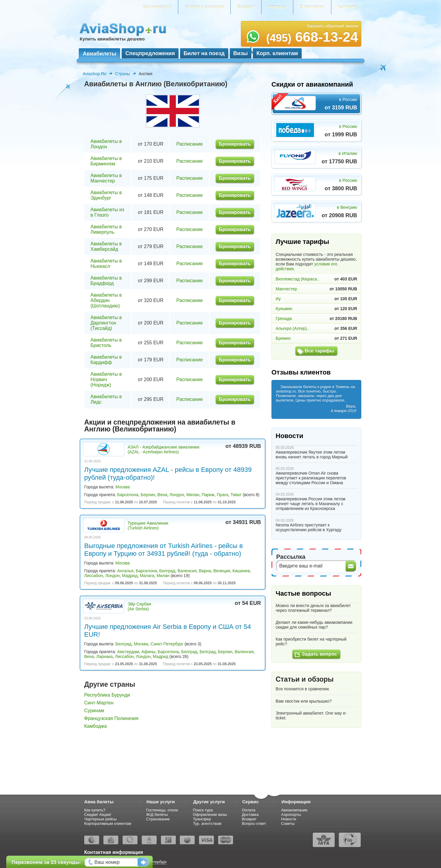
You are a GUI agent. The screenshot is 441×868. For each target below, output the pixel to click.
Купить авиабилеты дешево (112, 39)
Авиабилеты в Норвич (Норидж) (106, 379)
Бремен (283, 338)
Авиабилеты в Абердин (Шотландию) (106, 300)
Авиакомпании (294, 810)
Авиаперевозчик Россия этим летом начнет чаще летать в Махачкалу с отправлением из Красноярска (311, 504)
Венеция (222, 571)
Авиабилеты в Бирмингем (106, 161)
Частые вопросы (303, 593)
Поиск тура (203, 810)
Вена (162, 495)
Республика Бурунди (107, 695)
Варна (205, 571)
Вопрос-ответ (254, 824)
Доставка (250, 815)
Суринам (94, 711)
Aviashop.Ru (95, 74)
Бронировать (235, 144)
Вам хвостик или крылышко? (304, 701)
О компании (312, 7)
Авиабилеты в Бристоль (106, 343)
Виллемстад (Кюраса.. (297, 279)
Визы (241, 53)
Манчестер (286, 289)
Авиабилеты (99, 54)
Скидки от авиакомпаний (312, 84)
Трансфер (202, 819)
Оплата (249, 810)
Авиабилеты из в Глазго (107, 212)
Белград (167, 571)
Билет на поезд (204, 53)
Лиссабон (93, 576)
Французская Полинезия (111, 718)
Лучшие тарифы (302, 242)
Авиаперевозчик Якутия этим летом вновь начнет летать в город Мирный (312, 455)
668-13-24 (312, 37)
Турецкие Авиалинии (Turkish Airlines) (148, 526)
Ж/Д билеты (157, 815)
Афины (148, 652)
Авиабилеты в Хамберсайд (106, 246)
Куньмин (284, 309)
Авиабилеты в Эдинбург (106, 195)
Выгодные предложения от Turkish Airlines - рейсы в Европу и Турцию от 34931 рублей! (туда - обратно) (163, 550)
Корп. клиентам (277, 53)
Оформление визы (210, 815)
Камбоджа (96, 726)
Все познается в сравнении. (303, 689)
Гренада (284, 318)
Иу (278, 299)
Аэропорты (291, 815)
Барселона (128, 495)
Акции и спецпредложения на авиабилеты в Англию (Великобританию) (160, 426)
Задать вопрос (319, 654)
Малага (147, 576)
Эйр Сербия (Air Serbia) (139, 606)
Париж (208, 495)
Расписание (189, 144)
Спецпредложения (150, 53)
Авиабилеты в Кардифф (106, 360)
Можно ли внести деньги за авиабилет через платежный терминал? (313, 608)
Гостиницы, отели (162, 810)
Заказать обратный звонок (332, 26)
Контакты (348, 7)
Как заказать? (157, 7)
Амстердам (128, 652)
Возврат (246, 7)
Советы (288, 824)
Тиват (236, 495)
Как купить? (95, 810)
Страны (123, 74)
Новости (289, 436)
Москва (123, 487)
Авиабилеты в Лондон (106, 144)
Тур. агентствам (207, 824)
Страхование (158, 819)
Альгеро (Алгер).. (292, 328)
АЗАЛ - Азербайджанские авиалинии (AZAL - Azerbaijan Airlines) (163, 449)
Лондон (177, 495)
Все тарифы (319, 351)
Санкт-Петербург (167, 644)
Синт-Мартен (99, 703)
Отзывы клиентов (301, 372)
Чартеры (277, 7)
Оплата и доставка (204, 7)
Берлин (148, 495)
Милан (193, 495)
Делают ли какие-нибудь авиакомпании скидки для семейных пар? (314, 625)
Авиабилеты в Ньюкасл (106, 264)
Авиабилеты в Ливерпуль (106, 229)
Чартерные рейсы (100, 819)
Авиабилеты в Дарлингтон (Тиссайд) (106, 323)
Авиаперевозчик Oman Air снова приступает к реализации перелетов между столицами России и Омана (311, 478)
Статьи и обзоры (305, 679)
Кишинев (241, 571)
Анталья (125, 571)
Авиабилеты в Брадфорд (106, 281)
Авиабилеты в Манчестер (106, 178)
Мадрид (130, 576)
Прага (223, 495)
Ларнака (104, 656)
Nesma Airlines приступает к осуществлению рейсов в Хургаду (309, 527)
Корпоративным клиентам (108, 824)
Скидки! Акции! (98, 815)
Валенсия (187, 571)
